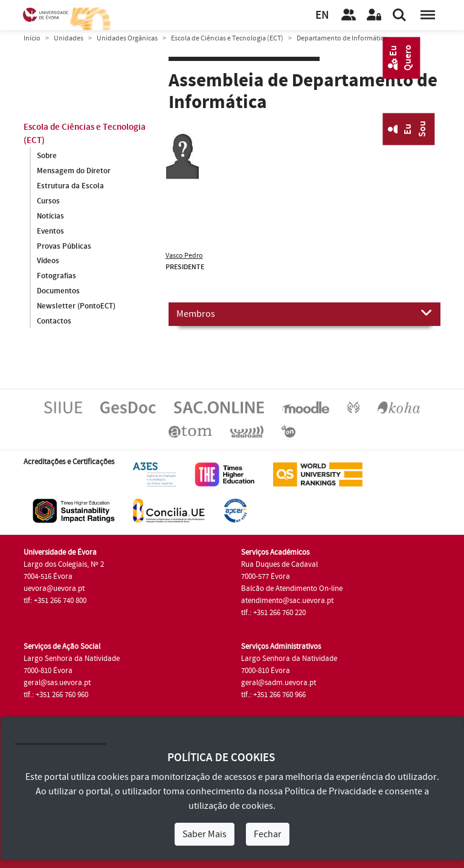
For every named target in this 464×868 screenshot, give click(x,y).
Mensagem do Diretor (74, 171)
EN (322, 15)
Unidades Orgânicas (127, 38)
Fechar (268, 834)
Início (32, 38)
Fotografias (56, 276)
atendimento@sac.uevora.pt (287, 601)
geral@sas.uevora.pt (57, 683)
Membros (304, 313)
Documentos (58, 292)
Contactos (54, 322)
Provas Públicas (64, 246)
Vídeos (48, 261)
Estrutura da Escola (70, 186)
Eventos (50, 231)
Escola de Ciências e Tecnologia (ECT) (227, 38)
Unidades (69, 38)
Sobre (47, 156)
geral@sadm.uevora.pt (279, 683)
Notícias (50, 216)
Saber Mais (205, 834)
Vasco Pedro (184, 256)
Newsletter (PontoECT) (76, 307)
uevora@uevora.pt (54, 589)
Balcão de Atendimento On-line (292, 589)
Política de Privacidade (330, 791)
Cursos (48, 201)
